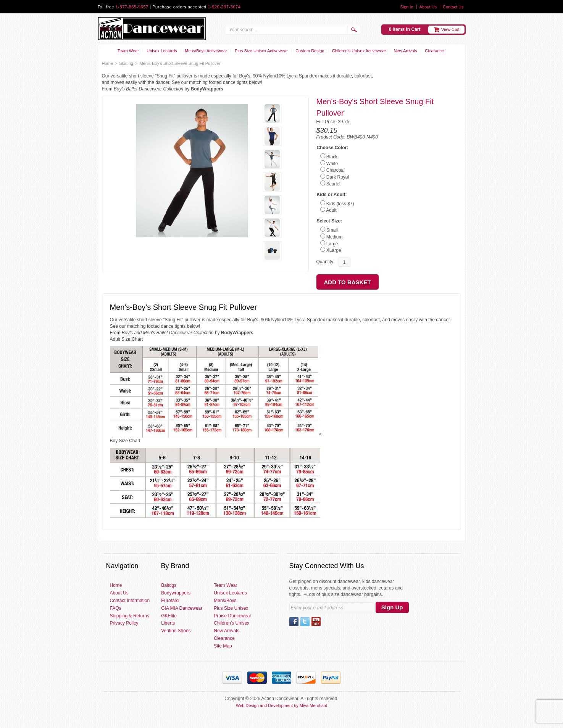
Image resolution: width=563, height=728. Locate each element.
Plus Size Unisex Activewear (261, 51)
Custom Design (310, 51)
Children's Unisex (231, 623)
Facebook (294, 622)
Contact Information (130, 601)
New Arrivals (406, 51)
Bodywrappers (176, 593)
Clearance (434, 51)
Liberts (168, 623)
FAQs (116, 608)
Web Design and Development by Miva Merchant (281, 705)
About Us (428, 7)
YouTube (316, 622)
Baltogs (169, 585)
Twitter (305, 622)
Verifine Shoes (176, 631)
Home (107, 63)
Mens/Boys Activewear (206, 51)
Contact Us (453, 7)
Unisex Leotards (162, 51)
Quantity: (326, 262)
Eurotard (170, 601)
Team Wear (128, 51)
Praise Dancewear (232, 616)
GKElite (169, 616)
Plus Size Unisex (231, 608)
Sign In (407, 7)
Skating (126, 63)
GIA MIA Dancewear (182, 608)
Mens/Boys (225, 601)
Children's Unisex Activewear (359, 51)
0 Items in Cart (405, 29)
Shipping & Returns (130, 616)
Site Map (223, 646)
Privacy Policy (124, 623)
